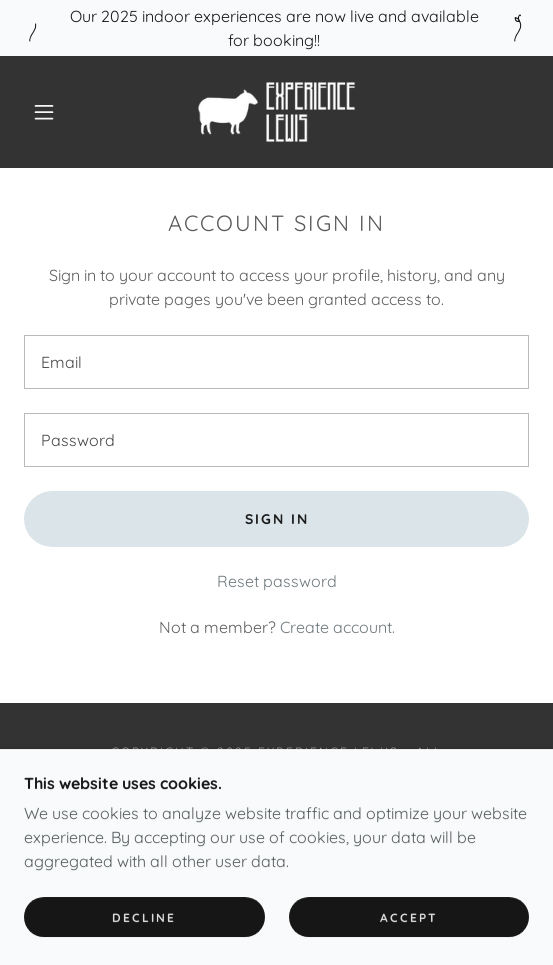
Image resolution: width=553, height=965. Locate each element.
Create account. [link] (337, 627)
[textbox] (276, 362)
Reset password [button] (277, 581)
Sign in (277, 519)
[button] (49, 112)
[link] (276, 112)
